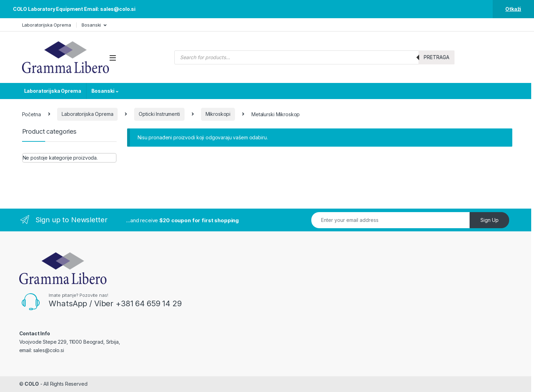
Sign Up (490, 220)
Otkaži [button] (513, 9)
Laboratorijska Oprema (47, 25)
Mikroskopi (218, 114)
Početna (32, 114)
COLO (32, 384)
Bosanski (91, 25)
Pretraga (436, 57)
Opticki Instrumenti (159, 114)
